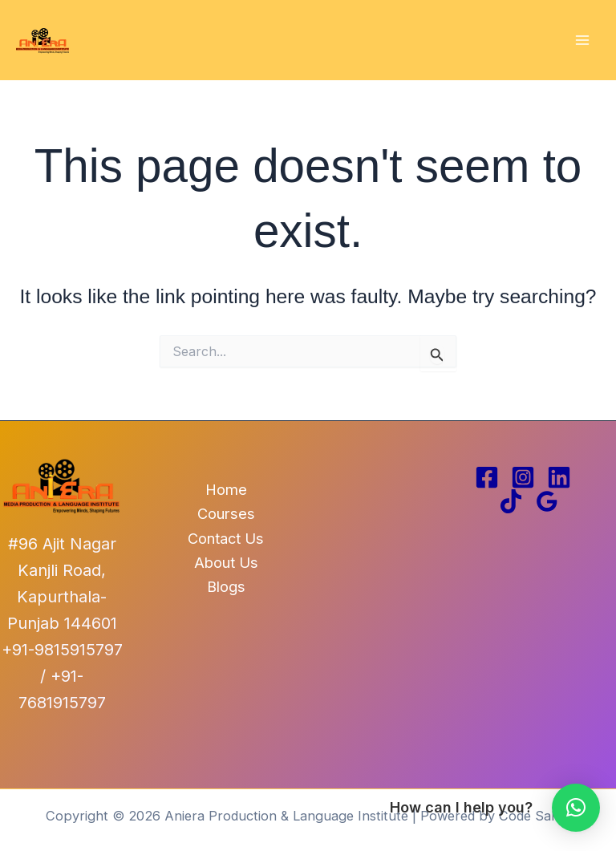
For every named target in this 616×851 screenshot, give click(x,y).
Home (226, 489)
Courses (226, 513)
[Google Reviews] (547, 501)
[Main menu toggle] (582, 41)
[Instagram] (523, 477)
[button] (576, 808)
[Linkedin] (559, 477)
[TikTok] (511, 501)
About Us (226, 562)
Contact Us (226, 538)
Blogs (226, 586)
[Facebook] (487, 477)
